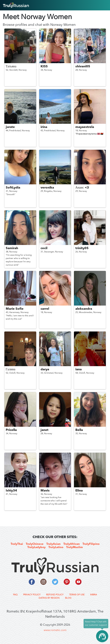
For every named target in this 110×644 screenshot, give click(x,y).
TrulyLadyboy (36, 547)
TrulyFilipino (91, 544)
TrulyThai (17, 544)
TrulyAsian (53, 544)
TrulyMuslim (74, 547)
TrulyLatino (56, 547)
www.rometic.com (55, 630)
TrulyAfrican (72, 544)
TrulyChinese (35, 544)
